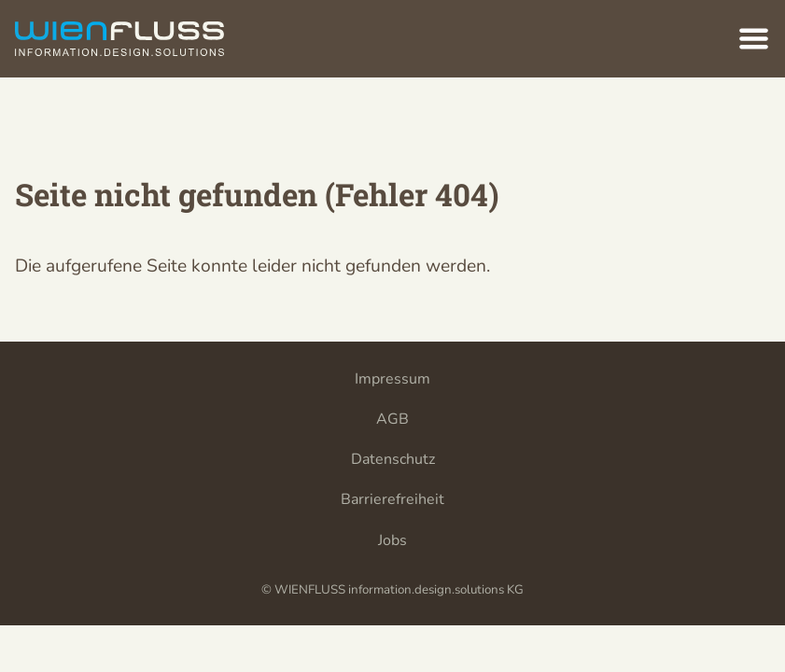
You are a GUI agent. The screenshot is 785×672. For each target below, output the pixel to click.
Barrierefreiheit (392, 499)
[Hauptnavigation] (754, 39)
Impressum (392, 379)
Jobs (392, 540)
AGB (392, 419)
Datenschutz (393, 459)
